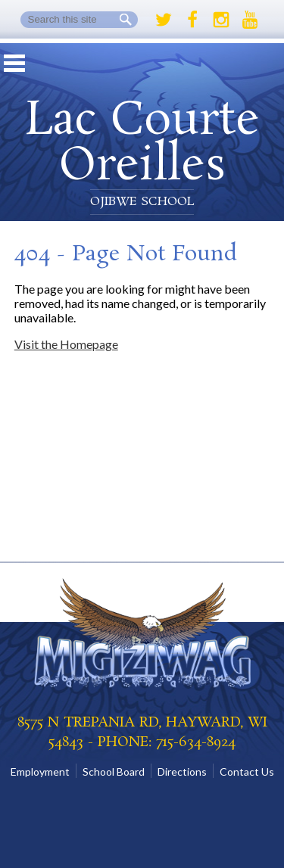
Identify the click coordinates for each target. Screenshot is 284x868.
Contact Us (247, 772)
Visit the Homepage (66, 344)
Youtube (250, 20)
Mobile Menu (14, 63)
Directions (182, 772)
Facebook (192, 20)
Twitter (164, 20)
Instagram (221, 20)
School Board (114, 772)
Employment (40, 772)
